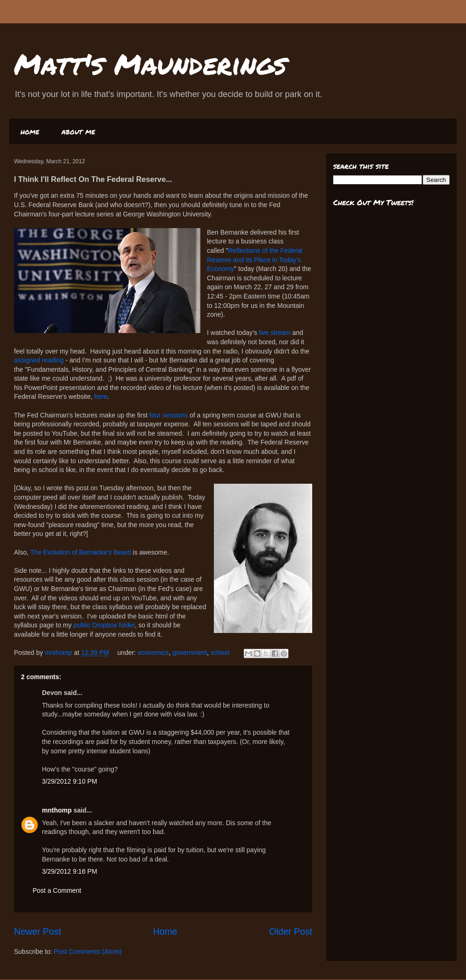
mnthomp (59, 653)
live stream (275, 333)
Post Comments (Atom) (88, 952)
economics (153, 653)
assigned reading (39, 360)
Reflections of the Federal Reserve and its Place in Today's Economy (255, 260)
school (220, 653)
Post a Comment (57, 890)
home (30, 131)
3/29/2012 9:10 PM (69, 781)
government (190, 653)
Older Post (291, 931)
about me (78, 131)
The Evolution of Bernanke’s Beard (81, 552)
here (101, 396)
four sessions (169, 415)
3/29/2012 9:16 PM (69, 871)
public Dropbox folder (104, 625)
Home (165, 931)
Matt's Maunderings (150, 63)
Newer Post (38, 931)
